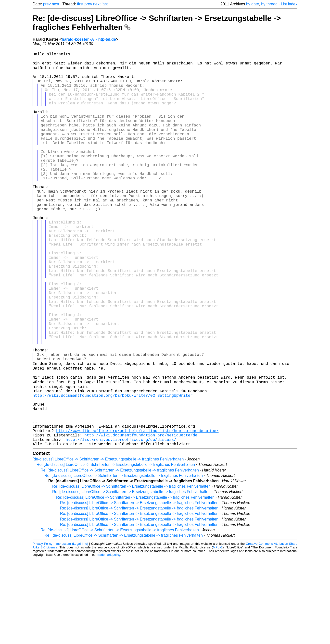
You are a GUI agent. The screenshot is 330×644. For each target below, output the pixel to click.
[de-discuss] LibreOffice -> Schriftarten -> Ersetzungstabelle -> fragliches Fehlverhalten (108, 545)
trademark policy (109, 640)
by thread (269, 4)
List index (289, 4)
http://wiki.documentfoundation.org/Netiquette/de (141, 519)
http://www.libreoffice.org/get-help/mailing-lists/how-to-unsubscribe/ (137, 513)
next (55, 4)
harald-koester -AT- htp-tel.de (89, 39)
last (105, 4)
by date (253, 4)
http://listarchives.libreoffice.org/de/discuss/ (121, 524)
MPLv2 (218, 633)
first (80, 4)
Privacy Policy (43, 629)
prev (47, 4)
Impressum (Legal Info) (72, 629)
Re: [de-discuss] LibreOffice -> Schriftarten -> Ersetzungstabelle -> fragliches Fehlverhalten (116, 550)
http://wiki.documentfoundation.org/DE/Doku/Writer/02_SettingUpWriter (113, 470)
